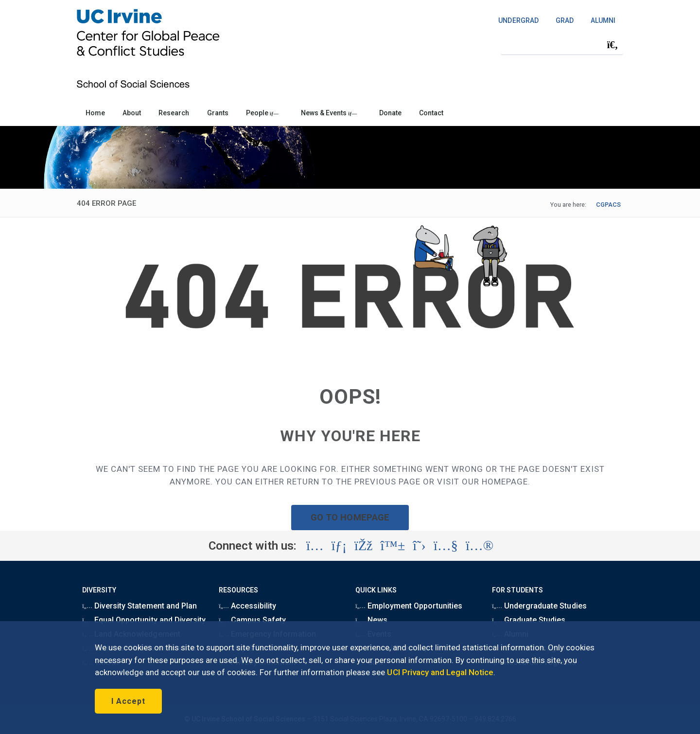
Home (95, 113)
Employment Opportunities (409, 606)
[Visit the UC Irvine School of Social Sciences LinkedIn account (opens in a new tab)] (339, 546)
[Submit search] (612, 45)
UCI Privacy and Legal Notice (440, 672)
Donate (390, 113)
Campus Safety (252, 620)
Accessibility (247, 606)
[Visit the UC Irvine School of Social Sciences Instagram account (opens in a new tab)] (315, 546)
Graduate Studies (529, 620)
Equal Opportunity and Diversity (144, 620)
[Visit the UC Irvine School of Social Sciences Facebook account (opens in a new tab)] (363, 546)
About (132, 113)
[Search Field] (562, 45)
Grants (218, 113)
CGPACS (608, 205)
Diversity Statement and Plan (140, 606)
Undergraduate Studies (539, 606)
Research (174, 113)
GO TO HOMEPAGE (350, 517)
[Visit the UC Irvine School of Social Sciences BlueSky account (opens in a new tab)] (393, 546)
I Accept (128, 701)
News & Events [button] (329, 113)
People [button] (262, 113)
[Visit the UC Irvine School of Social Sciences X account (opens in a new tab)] (419, 546)
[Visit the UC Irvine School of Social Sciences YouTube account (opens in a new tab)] (446, 546)
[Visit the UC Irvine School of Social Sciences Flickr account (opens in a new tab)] (480, 546)
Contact (431, 113)
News (371, 620)
